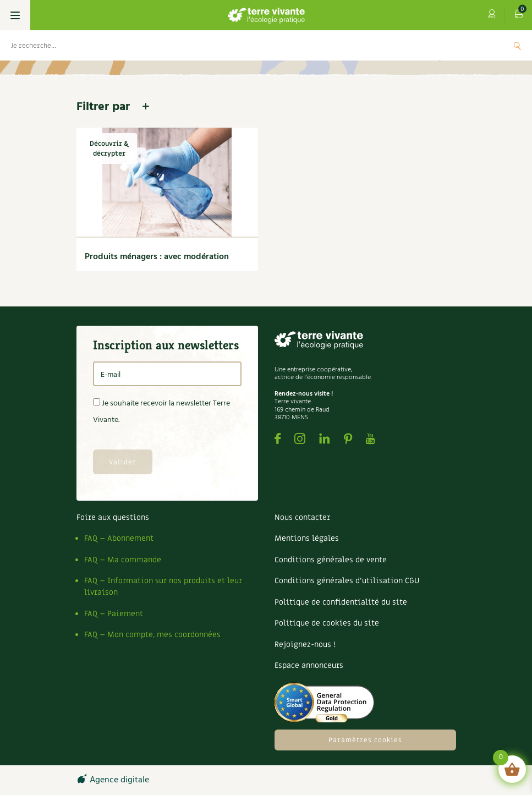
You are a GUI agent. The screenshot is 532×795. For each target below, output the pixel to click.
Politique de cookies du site (327, 623)
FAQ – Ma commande (123, 560)
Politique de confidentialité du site (341, 602)
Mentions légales (307, 538)
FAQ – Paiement (114, 614)
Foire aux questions (113, 517)
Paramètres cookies (365, 740)
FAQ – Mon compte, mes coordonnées (152, 635)
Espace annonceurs (309, 665)
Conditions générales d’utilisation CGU (347, 581)
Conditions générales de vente (331, 560)
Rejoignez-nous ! (305, 645)
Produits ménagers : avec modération (157, 257)
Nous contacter (302, 517)
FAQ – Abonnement (119, 538)
